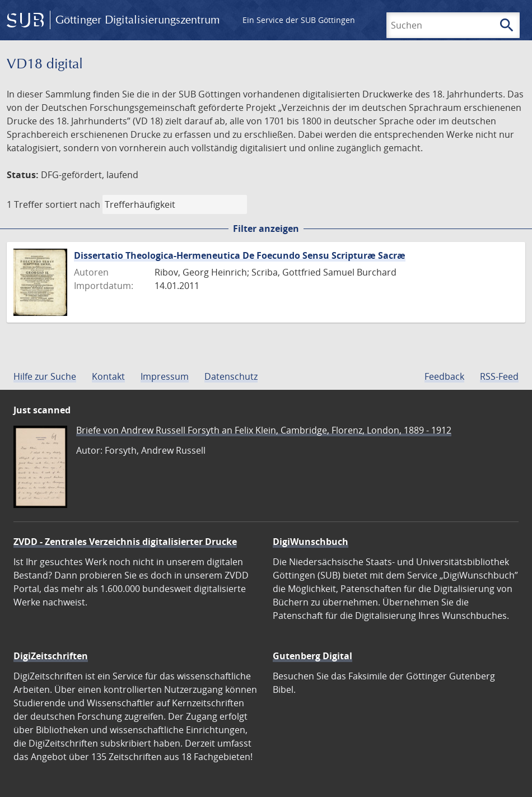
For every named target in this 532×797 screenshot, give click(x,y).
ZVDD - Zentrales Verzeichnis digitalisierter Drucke (125, 542)
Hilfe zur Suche (45, 376)
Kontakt (108, 376)
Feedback (444, 376)
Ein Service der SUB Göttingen (299, 20)
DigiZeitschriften (51, 656)
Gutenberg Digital (312, 656)
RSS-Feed (499, 376)
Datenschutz (231, 376)
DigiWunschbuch (311, 542)
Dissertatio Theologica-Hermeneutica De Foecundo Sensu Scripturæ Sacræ (240, 255)
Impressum (165, 376)
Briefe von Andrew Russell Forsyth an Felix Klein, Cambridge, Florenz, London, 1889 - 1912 (264, 430)
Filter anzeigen (266, 229)
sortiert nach (73, 204)
